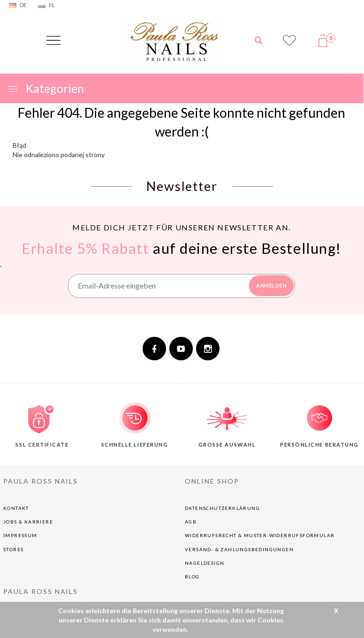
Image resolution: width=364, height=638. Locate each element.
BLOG (192, 577)
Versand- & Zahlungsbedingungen (239, 549)
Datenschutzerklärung (222, 508)
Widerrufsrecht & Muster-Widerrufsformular (260, 535)
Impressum (20, 535)
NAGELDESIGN (205, 563)
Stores (13, 549)
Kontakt (16, 508)
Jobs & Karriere (28, 522)
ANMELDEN (271, 285)
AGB (191, 522)
